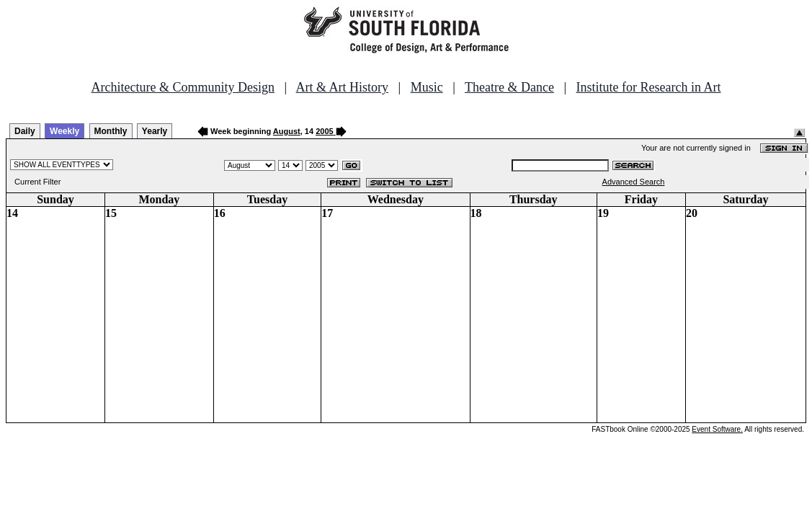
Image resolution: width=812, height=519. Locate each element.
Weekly (64, 131)
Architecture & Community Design (183, 87)
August (287, 131)
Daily (25, 131)
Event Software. (717, 429)
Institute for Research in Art (649, 87)
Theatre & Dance (509, 87)
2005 (324, 131)
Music (427, 87)
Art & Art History (343, 87)
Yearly (155, 131)
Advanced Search (634, 182)
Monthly (111, 131)
